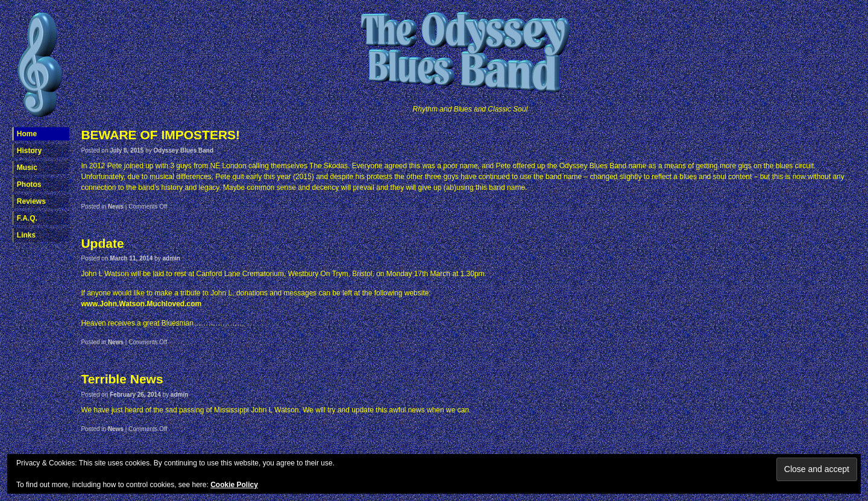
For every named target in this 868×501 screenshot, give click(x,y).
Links (26, 235)
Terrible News (122, 379)
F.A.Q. (27, 218)
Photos (29, 184)
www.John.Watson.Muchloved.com (141, 304)
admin (171, 258)
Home (27, 134)
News (116, 206)
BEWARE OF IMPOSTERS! (160, 135)
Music (27, 168)
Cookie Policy (234, 485)
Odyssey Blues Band (184, 150)
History (29, 151)
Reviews (31, 201)
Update (102, 243)
